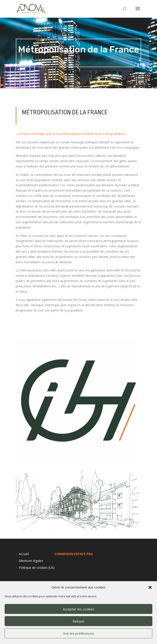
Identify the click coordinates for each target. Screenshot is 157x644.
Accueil (24, 554)
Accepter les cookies (78, 609)
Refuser (79, 621)
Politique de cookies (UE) (37, 568)
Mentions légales (31, 561)
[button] (150, 587)
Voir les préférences (78, 633)
